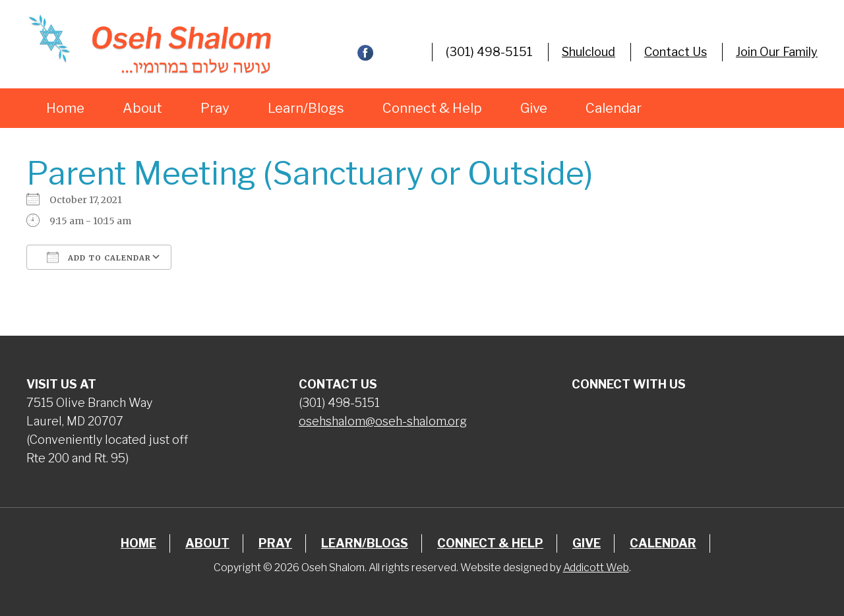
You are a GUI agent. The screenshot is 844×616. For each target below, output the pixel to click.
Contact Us (676, 52)
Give (534, 108)
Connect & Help (432, 108)
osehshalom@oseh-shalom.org (383, 421)
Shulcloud (588, 52)
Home (65, 108)
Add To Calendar (99, 257)
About (142, 108)
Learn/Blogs (306, 108)
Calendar (614, 108)
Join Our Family (777, 52)
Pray (215, 108)
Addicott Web (596, 568)
